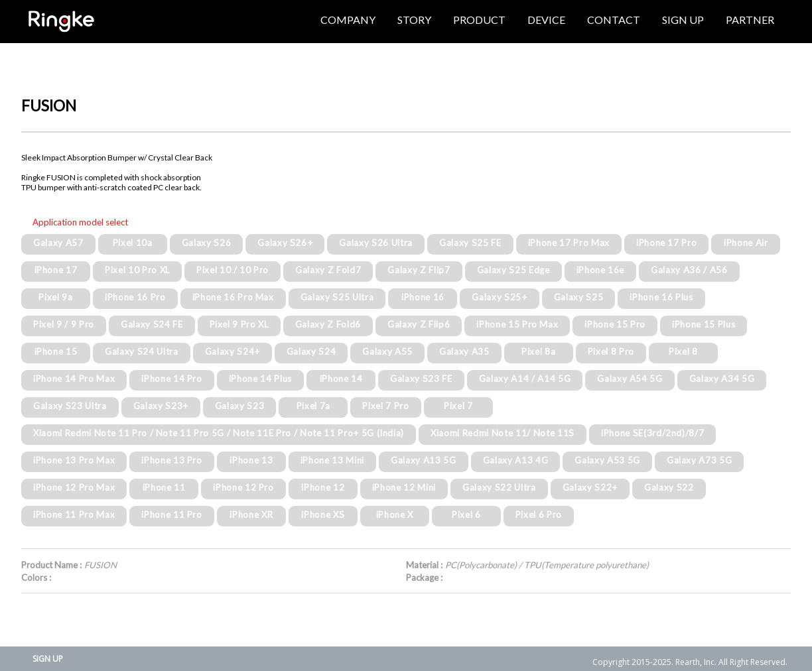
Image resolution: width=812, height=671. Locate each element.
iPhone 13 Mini (332, 460)
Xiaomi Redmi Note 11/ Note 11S (503, 433)
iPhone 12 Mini (404, 487)
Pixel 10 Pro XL (137, 270)
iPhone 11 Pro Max (74, 515)
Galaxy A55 (387, 351)
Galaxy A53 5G (607, 460)
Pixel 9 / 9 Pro (64, 324)
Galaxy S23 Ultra (70, 406)
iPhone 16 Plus (661, 297)
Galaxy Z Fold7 (328, 270)
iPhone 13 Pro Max (74, 460)
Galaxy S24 (311, 351)
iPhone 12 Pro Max (74, 487)
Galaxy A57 (58, 243)
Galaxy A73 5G (700, 460)
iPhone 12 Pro (243, 487)
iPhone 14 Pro (172, 379)
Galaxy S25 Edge (513, 270)
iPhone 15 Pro (615, 324)
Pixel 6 (466, 515)
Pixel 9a (55, 297)
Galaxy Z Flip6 (419, 324)
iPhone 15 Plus (704, 324)
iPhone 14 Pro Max (74, 379)
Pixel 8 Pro (611, 351)
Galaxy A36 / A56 (689, 270)
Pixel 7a (313, 406)
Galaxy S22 (669, 487)
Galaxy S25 (579, 297)
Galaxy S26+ (285, 243)
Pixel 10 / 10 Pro (233, 270)
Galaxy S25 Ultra (337, 297)
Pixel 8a (538, 351)
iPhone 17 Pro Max (569, 243)
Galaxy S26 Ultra (376, 243)
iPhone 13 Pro (172, 460)
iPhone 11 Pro (172, 515)
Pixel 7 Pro (385, 406)
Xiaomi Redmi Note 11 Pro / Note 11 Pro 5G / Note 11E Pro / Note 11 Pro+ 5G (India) (219, 433)
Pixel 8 (683, 351)
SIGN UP (48, 659)
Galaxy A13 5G (424, 460)
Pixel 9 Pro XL (239, 324)
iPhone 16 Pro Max (233, 297)
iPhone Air (746, 243)
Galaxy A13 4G (516, 460)
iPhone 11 (164, 487)
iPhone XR (251, 515)
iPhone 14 (341, 379)
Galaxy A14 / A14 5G (525, 379)
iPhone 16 (423, 297)
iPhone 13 (251, 460)
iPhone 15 (56, 351)
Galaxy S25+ (499, 297)
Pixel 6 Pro (539, 515)
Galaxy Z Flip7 (419, 270)
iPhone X (395, 515)
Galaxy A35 (464, 351)
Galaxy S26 (207, 243)
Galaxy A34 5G (722, 379)
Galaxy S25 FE (470, 243)
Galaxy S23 (240, 406)
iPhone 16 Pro (135, 297)
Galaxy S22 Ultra (499, 487)
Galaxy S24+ (233, 351)
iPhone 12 (323, 487)
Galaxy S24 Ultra (142, 351)
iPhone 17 (56, 270)
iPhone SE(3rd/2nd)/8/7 (653, 433)
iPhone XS (323, 515)
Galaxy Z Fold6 (328, 324)
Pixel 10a (133, 243)
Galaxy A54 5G (630, 379)
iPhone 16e (601, 270)
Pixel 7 (458, 406)
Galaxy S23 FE (421, 379)
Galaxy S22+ (590, 487)
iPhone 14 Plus (260, 379)
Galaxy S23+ (161, 406)
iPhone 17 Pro (667, 243)
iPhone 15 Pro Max (517, 324)
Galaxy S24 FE (152, 324)
